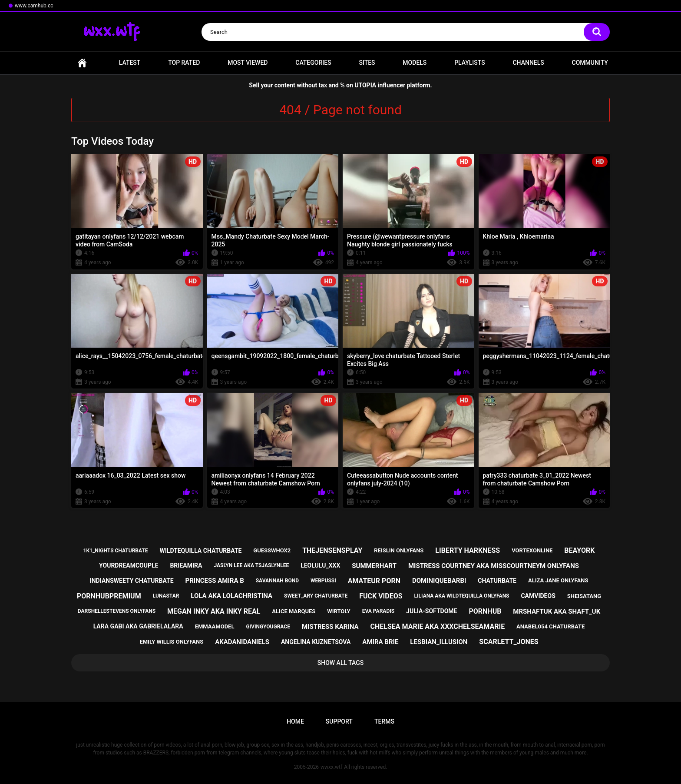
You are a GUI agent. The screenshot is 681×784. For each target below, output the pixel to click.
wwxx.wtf (331, 767)
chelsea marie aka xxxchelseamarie (438, 626)
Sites (367, 63)
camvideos (538, 596)
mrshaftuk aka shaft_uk (557, 611)
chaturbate (497, 581)
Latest (130, 63)
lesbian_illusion (439, 642)
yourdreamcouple (129, 565)
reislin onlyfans (399, 550)
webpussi (323, 581)
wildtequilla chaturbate (200, 551)
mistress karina (330, 627)
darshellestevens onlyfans (117, 611)
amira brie (380, 642)
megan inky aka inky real (214, 611)
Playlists (470, 63)
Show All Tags (341, 663)
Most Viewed (248, 63)
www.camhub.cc (34, 6)
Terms (384, 721)
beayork (579, 550)
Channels (528, 63)
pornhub (485, 611)
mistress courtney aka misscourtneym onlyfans (494, 566)
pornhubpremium (109, 596)
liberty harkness (468, 550)
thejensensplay (332, 550)
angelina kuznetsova (316, 642)
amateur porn (374, 581)
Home (82, 63)
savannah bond (277, 581)
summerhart (374, 566)
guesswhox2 (272, 550)
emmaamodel (215, 626)
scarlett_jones (509, 642)
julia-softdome (431, 611)
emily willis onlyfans (171, 642)
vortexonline (532, 550)
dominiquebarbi (439, 581)
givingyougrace (268, 627)
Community (590, 63)
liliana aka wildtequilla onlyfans (462, 596)
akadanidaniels (242, 642)
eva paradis (378, 611)
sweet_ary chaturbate (316, 596)
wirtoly (339, 611)
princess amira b (214, 581)
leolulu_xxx (320, 565)
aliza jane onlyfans (558, 580)
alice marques (294, 611)
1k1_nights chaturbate (116, 551)
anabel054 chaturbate (550, 626)
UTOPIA (365, 85)
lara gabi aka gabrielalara (138, 626)
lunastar (166, 596)
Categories (313, 63)
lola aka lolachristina (231, 596)
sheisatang (584, 596)
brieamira (186, 565)
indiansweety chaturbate (132, 581)
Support (339, 721)
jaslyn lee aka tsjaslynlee (251, 565)
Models (415, 63)
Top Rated (184, 63)
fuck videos (381, 596)
